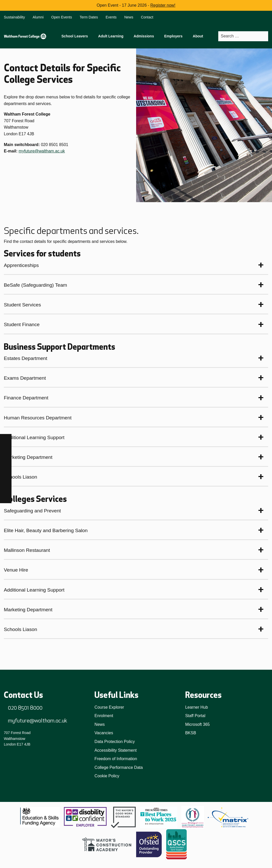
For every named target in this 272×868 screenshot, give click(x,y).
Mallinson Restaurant (27, 550)
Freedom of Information (116, 759)
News (129, 17)
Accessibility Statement (116, 750)
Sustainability (14, 17)
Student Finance (22, 324)
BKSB (191, 733)
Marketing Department (28, 457)
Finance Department (26, 398)
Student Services (22, 305)
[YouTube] (6, 486)
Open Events (62, 17)
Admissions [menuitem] (144, 36)
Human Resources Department (38, 418)
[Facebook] (6, 440)
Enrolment (104, 716)
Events (111, 17)
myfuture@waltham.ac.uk (42, 151)
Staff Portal (195, 716)
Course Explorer (109, 707)
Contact (147, 17)
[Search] (264, 36)
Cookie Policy (107, 776)
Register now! (163, 5)
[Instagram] (6, 451)
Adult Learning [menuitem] (111, 36)
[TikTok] (6, 463)
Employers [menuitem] (173, 36)
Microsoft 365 (198, 724)
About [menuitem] (198, 36)
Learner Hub (197, 707)
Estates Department (26, 358)
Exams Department (25, 378)
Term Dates (89, 17)
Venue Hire (16, 570)
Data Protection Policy (115, 742)
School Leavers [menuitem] (75, 36)
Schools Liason (20, 477)
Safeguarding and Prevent (32, 511)
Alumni (38, 17)
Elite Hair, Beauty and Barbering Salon (46, 530)
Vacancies (104, 733)
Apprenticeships (21, 265)
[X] (6, 497)
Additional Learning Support (34, 437)
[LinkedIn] (6, 474)
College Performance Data (119, 767)
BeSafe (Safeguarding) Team (35, 285)
